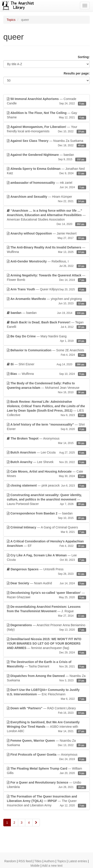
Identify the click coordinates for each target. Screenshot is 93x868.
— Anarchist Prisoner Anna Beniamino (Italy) (46, 628)
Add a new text (52, 866)
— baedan (46, 157)
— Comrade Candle (46, 101)
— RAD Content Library (46, 711)
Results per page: (77, 73)
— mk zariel (46, 185)
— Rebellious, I (46, 264)
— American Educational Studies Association (46, 217)
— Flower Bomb (46, 278)
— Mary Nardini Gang (46, 339)
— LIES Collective (46, 409)
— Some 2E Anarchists (46, 353)
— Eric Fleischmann (46, 694)
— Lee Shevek (46, 462)
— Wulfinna (46, 250)
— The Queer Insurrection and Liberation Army (46, 801)
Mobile (35, 866)
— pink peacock (46, 485)
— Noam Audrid (46, 583)
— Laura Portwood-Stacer (46, 500)
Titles (38, 861)
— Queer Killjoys (46, 289)
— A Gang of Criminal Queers (46, 530)
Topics (11, 20)
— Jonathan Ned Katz (46, 171)
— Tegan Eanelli (46, 325)
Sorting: (84, 57)
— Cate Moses (46, 474)
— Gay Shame (46, 115)
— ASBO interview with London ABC (46, 727)
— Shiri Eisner (46, 364)
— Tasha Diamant (46, 664)
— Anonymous (46, 441)
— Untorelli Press (46, 572)
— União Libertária (46, 785)
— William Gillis (46, 771)
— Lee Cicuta (46, 452)
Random (10, 861)
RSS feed (25, 861)
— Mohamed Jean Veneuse (46, 388)
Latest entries (78, 861)
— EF (46, 544)
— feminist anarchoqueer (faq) (46, 646)
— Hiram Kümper (46, 199)
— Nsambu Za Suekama (46, 143)
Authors (49, 861)
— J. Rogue (46, 611)
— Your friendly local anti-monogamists (46, 129)
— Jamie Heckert (46, 236)
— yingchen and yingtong (46, 301)
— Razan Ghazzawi (46, 595)
